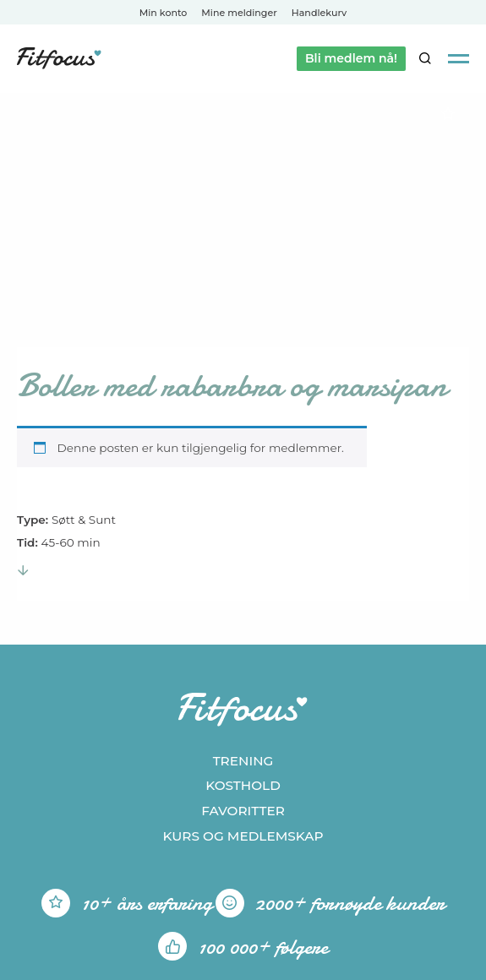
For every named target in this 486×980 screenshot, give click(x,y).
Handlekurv (319, 13)
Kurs (243, 836)
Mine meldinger (239, 13)
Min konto (164, 13)
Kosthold (243, 785)
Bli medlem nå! (351, 58)
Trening (243, 761)
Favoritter (243, 811)
